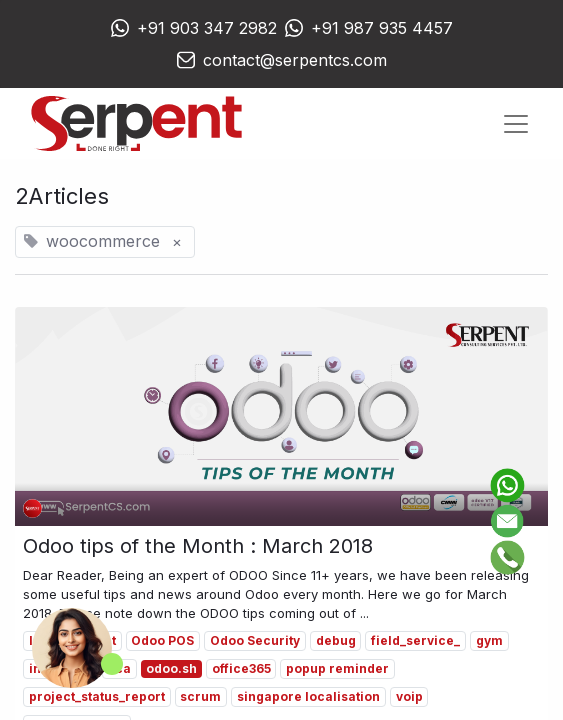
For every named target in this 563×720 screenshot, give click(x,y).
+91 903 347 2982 (207, 28)
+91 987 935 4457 (382, 28)
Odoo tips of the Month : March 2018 (198, 546)
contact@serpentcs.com (295, 60)
